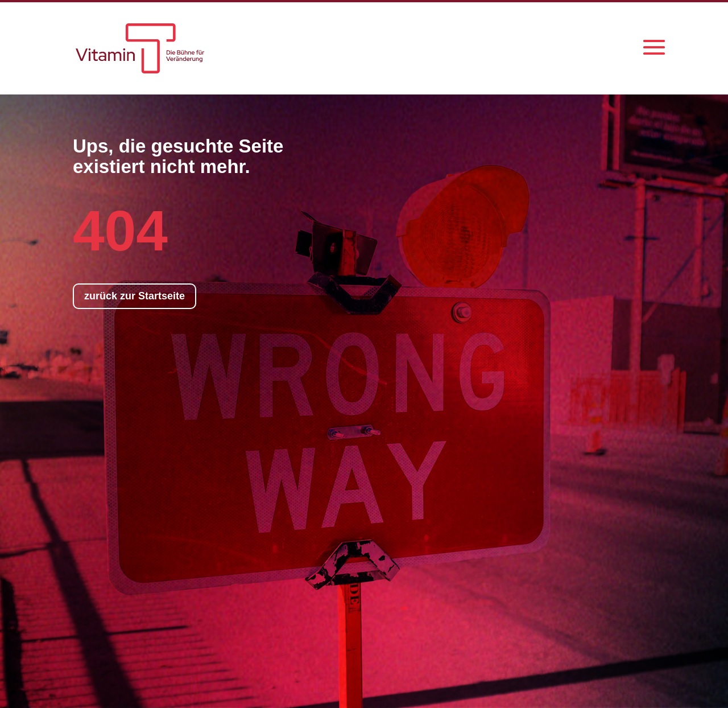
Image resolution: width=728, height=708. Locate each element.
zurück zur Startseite (135, 296)
